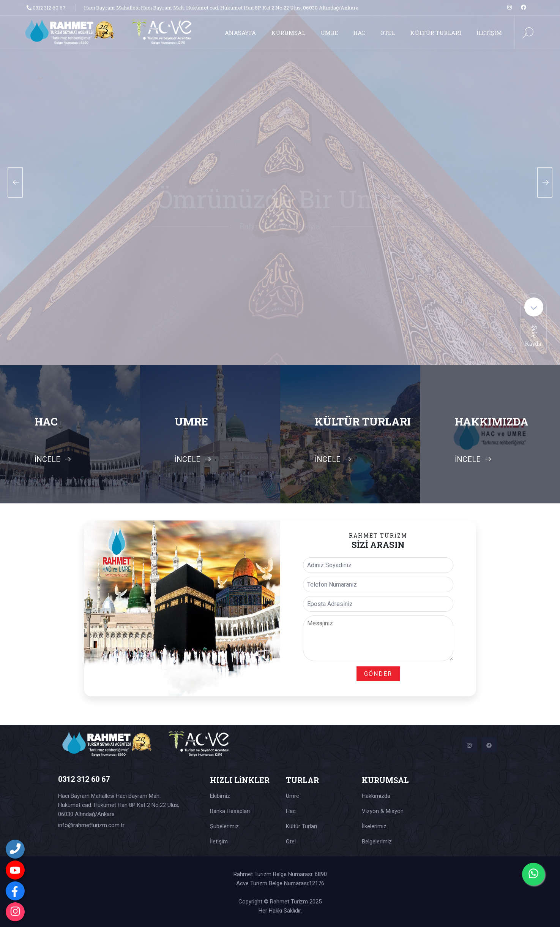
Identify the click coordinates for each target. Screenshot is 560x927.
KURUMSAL (288, 33)
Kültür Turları (301, 826)
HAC (359, 33)
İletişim (219, 842)
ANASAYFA (240, 33)
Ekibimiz (220, 796)
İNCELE (53, 459)
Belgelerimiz (377, 842)
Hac (291, 811)
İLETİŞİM (489, 33)
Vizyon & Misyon (383, 811)
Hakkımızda (376, 796)
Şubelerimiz (224, 826)
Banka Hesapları (230, 811)
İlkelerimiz (374, 826)
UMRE (329, 33)
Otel (291, 842)
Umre (293, 796)
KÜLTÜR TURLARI (436, 33)
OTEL (388, 33)
